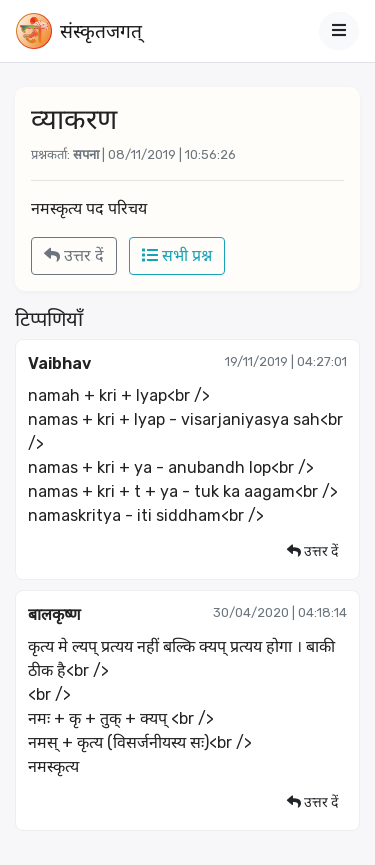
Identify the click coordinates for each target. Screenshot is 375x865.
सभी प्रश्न (177, 255)
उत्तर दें (74, 255)
